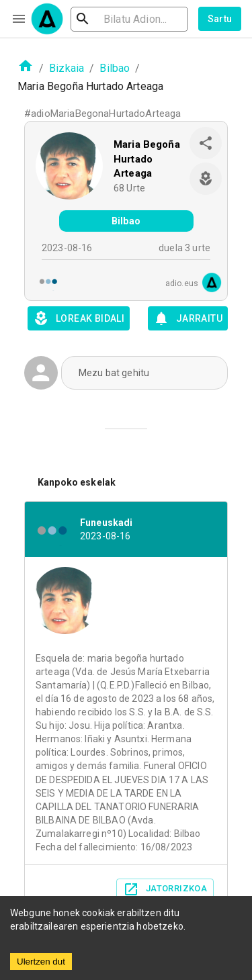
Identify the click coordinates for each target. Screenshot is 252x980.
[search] (129, 19)
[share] (206, 143)
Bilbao (115, 68)
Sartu (220, 19)
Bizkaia (67, 68)
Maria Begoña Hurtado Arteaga (147, 159)
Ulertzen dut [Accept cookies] (41, 962)
